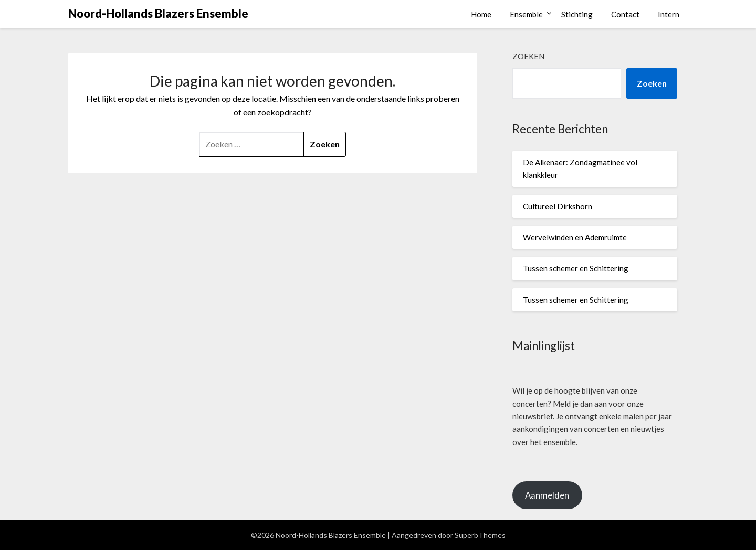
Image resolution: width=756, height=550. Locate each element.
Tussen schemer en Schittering (576, 268)
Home (481, 14)
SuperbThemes (480, 535)
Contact (625, 14)
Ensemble (526, 14)
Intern (669, 14)
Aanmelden (547, 495)
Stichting (577, 14)
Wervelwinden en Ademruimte (575, 237)
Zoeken (528, 56)
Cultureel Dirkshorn (558, 206)
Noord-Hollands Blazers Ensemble (158, 13)
